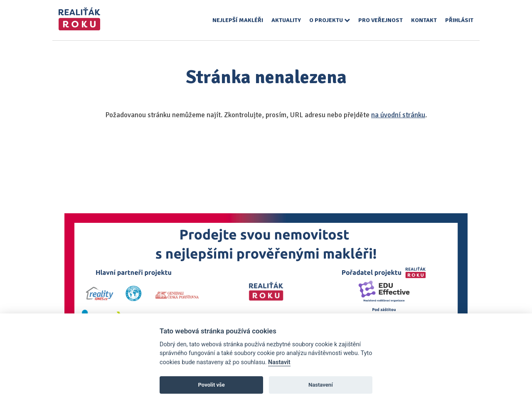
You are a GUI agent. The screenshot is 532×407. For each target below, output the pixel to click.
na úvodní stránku (398, 115)
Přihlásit (459, 20)
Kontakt (424, 20)
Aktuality (286, 20)
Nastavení (321, 385)
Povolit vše (212, 385)
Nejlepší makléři (238, 20)
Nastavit (279, 362)
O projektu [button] (330, 20)
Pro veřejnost (381, 20)
